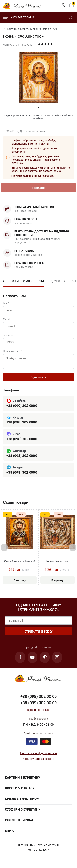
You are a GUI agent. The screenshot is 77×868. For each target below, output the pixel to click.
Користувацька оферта (38, 759)
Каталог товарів (19, 17)
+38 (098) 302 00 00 (38, 696)
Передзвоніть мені (38, 710)
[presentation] (4, 547)
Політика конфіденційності (38, 753)
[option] (23, 282)
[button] (39, 107)
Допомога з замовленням (23, 281)
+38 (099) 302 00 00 (38, 703)
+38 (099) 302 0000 (22, 406)
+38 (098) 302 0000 (22, 422)
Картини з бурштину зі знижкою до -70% (32, 29)
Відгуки (54, 281)
